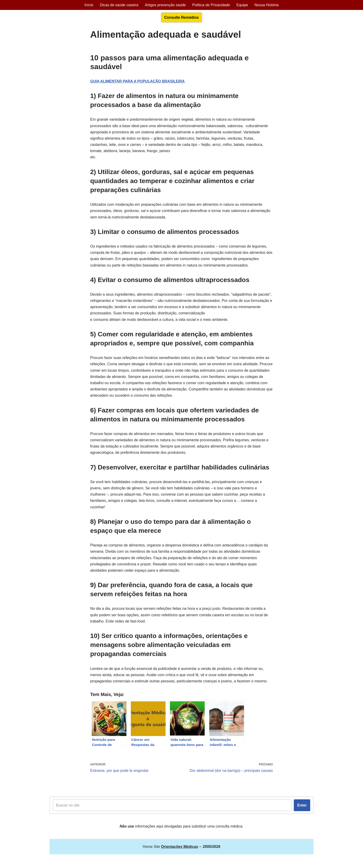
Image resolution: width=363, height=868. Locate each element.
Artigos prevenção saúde (165, 5)
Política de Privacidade (211, 5)
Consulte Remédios (181, 17)
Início (89, 5)
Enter (302, 805)
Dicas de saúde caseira (119, 5)
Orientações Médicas (90, 862)
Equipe (242, 5)
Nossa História (266, 5)
